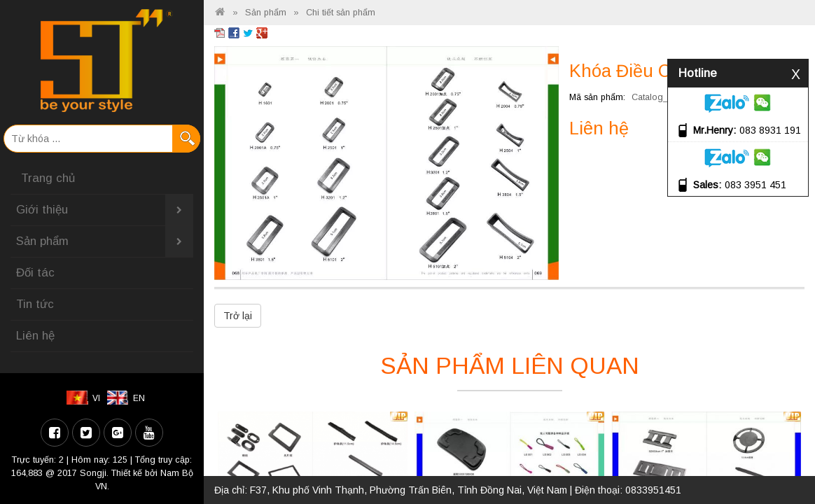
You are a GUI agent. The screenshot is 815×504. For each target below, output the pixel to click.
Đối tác (35, 273)
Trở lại (238, 316)
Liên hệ (35, 336)
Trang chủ (48, 178)
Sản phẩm (105, 241)
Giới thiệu (105, 210)
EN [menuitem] (139, 398)
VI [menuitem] (96, 398)
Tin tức (35, 304)
